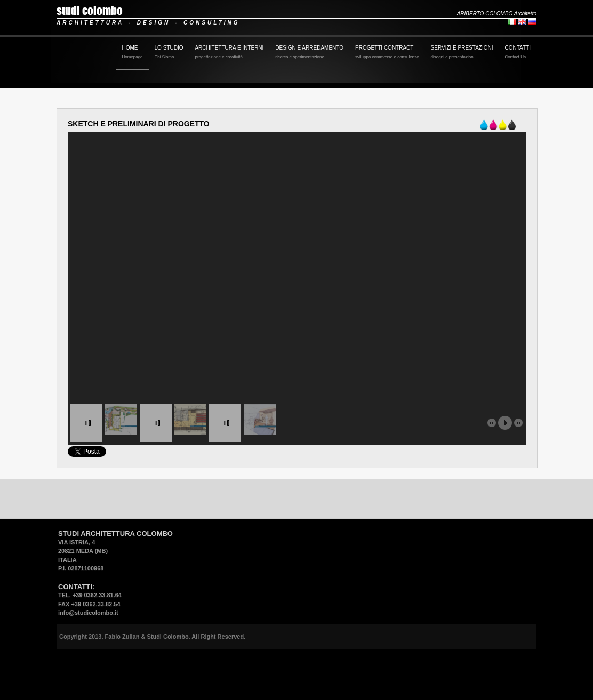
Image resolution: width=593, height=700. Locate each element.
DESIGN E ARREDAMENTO (309, 53)
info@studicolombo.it (88, 613)
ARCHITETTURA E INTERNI (229, 53)
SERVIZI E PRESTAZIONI (462, 53)
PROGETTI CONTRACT (387, 53)
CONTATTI (518, 53)
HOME (132, 53)
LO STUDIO (169, 53)
